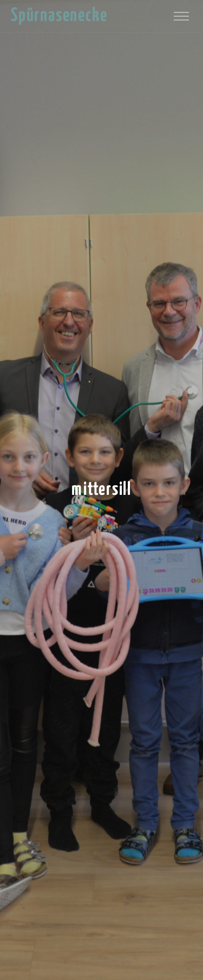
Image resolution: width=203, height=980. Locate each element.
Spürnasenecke (59, 16)
